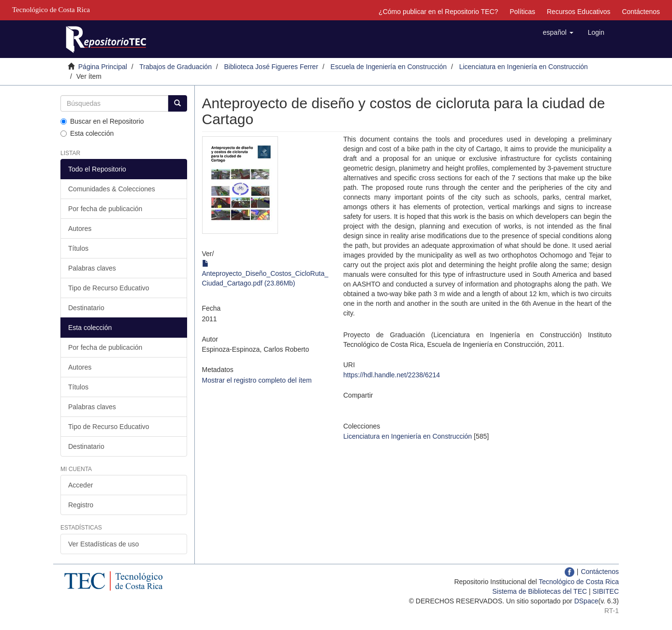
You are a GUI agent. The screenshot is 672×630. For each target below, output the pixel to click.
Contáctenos (641, 12)
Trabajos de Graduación (175, 67)
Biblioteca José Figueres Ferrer (271, 67)
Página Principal (103, 67)
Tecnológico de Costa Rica (579, 582)
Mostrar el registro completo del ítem (257, 380)
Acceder (80, 485)
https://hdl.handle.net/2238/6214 (392, 375)
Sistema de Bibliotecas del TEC (540, 591)
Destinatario (86, 308)
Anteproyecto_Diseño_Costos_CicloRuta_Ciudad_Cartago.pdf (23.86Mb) (265, 273)
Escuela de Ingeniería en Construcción (389, 67)
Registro (81, 505)
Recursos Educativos (579, 12)
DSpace (586, 601)
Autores (80, 229)
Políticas (522, 12)
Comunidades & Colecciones (112, 189)
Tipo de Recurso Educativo (109, 288)
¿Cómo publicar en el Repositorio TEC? (438, 12)
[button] (558, 32)
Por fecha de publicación (105, 209)
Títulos (78, 248)
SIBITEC (606, 591)
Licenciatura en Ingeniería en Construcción (524, 67)
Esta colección (87, 133)
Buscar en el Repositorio (102, 121)
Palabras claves (92, 268)
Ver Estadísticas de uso (103, 544)
